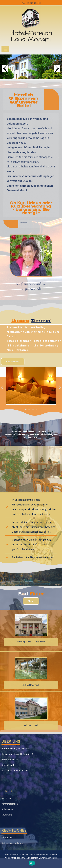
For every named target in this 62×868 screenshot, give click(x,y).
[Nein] (58, 859)
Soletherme (7, 809)
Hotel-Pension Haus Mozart (31, 36)
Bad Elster (7, 798)
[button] (2, 387)
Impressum (7, 838)
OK (32, 863)
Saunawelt (7, 815)
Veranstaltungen (10, 804)
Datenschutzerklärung (12, 843)
